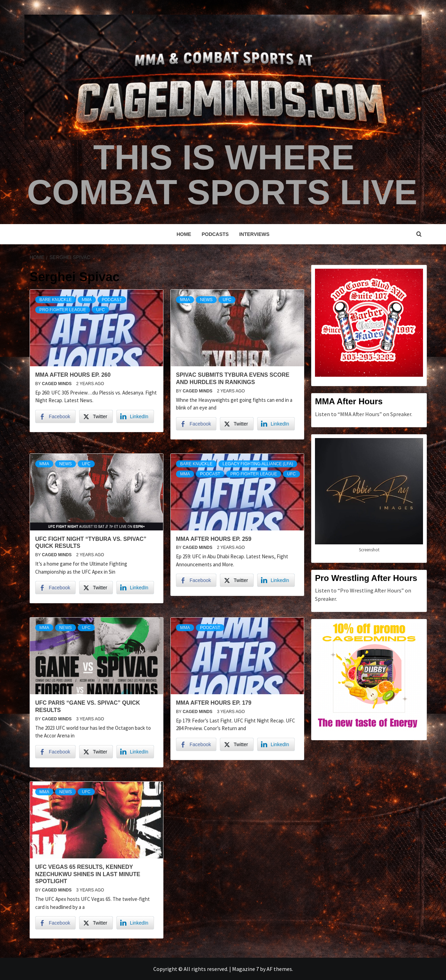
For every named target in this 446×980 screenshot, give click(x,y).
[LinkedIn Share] (135, 416)
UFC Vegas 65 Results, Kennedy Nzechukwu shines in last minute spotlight (88, 874)
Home (184, 234)
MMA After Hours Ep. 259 (214, 539)
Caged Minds (57, 384)
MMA (87, 300)
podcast (112, 300)
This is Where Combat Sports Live (222, 175)
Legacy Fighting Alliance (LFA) (258, 464)
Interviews (254, 234)
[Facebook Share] (55, 416)
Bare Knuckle (56, 300)
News (206, 300)
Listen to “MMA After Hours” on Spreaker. (364, 414)
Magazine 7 (245, 969)
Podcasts (215, 234)
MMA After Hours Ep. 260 (73, 375)
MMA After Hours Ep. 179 (214, 703)
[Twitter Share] (96, 416)
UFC (101, 310)
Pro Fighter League (63, 310)
